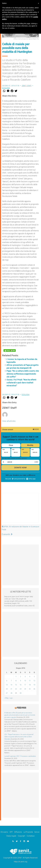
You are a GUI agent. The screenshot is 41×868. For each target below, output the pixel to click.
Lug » (11, 698)
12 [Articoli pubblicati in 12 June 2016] (34, 681)
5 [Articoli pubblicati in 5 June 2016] (34, 677)
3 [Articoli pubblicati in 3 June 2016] (25, 677)
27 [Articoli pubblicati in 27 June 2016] (7, 693)
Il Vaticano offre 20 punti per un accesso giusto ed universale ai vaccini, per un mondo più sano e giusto (20, 715)
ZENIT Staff (27, 86)
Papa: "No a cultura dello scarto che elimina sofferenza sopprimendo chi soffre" (23, 374)
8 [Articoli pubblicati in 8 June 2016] (16, 681)
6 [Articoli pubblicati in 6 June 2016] (7, 681)
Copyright (21, 836)
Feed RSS (21, 708)
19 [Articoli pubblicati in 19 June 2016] (34, 685)
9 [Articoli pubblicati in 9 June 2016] (21, 681)
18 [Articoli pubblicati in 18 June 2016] (30, 685)
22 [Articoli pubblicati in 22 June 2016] (16, 689)
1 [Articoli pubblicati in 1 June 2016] (16, 677)
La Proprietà (28, 832)
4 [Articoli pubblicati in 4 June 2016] (30, 677)
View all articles (9, 421)
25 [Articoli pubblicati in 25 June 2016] (30, 689)
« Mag (6, 698)
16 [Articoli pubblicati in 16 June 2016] (21, 685)
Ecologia (6, 88)
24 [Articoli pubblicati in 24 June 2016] (25, 689)
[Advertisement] (20, 510)
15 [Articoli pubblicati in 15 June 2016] (16, 685)
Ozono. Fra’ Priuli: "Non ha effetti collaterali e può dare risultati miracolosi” (21, 383)
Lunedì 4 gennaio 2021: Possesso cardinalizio (20, 756)
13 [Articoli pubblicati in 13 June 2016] (7, 685)
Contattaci (31, 836)
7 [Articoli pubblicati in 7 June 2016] (11, 681)
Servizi (37, 832)
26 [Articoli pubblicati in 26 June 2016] (34, 689)
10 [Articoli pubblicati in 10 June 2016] (25, 681)
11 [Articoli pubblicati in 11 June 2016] (30, 681)
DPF (11, 832)
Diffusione (18, 832)
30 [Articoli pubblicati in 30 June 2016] (21, 693)
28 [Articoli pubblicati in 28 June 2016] (11, 693)
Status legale (11, 836)
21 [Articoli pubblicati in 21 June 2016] (11, 689)
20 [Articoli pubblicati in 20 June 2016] (7, 689)
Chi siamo (4, 832)
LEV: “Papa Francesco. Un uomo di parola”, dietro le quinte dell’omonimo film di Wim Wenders (19, 737)
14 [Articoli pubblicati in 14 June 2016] (11, 685)
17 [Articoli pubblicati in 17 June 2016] (25, 685)
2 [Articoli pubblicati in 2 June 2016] (21, 677)
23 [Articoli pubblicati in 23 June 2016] (21, 689)
